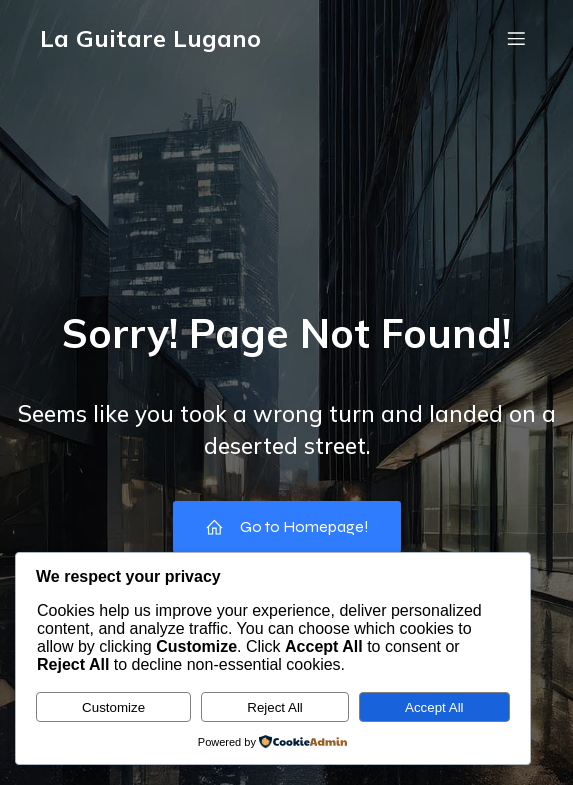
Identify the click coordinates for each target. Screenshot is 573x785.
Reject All (275, 707)
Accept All (434, 707)
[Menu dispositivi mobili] (516, 38)
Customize (113, 707)
